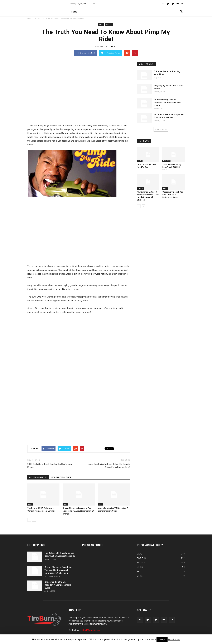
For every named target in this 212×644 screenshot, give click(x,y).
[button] (181, 12)
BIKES (165, 188)
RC (138, 571)
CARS (101, 24)
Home (94, 4)
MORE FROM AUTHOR (61, 477)
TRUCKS (141, 188)
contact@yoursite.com (91, 630)
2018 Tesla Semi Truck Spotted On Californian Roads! (50, 466)
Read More (174, 640)
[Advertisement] (79, 91)
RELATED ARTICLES (38, 477)
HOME (74, 12)
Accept (162, 640)
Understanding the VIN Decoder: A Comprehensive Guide (167, 103)
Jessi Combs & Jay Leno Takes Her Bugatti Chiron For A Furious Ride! (109, 466)
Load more (161, 129)
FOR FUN (109, 24)
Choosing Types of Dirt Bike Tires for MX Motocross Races (172, 195)
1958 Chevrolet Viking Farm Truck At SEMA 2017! (172, 167)
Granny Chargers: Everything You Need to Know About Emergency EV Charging (78, 511)
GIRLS (140, 576)
